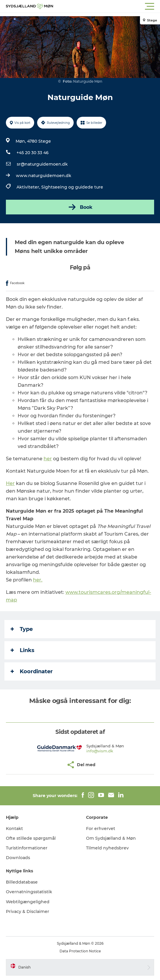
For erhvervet (101, 829)
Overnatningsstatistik (29, 892)
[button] (107, 6)
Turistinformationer (27, 848)
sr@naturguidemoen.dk (42, 164)
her (48, 459)
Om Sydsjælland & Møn (111, 838)
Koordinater (32, 671)
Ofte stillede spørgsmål (31, 838)
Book (80, 207)
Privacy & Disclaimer (28, 911)
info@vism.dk (100, 751)
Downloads (18, 858)
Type (22, 629)
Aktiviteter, (29, 187)
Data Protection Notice (80, 951)
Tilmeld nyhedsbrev (107, 848)
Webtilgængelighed (28, 902)
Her (10, 483)
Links (23, 650)
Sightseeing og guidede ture (72, 187)
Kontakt (14, 829)
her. (38, 580)
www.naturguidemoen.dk (44, 176)
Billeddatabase (22, 882)
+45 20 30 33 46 (33, 153)
